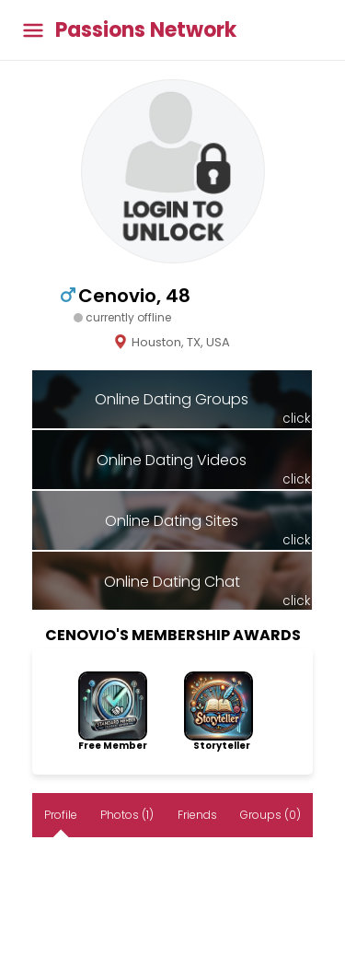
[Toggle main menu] (33, 30)
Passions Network (146, 30)
